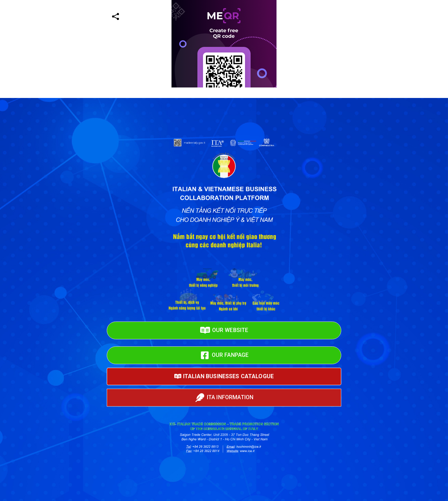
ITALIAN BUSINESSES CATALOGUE (224, 376)
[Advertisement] (210, 136)
